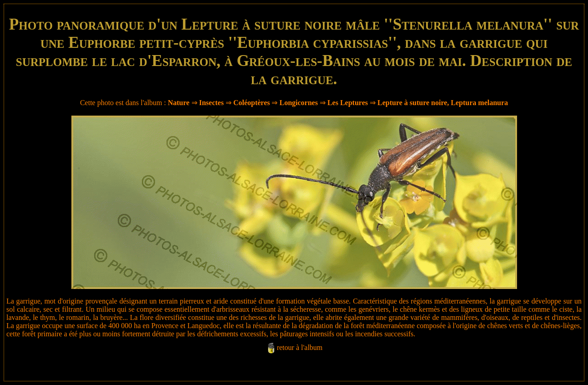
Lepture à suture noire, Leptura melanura (443, 103)
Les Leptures (348, 103)
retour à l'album (300, 347)
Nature (179, 103)
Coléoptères (252, 103)
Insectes (211, 103)
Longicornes (298, 103)
